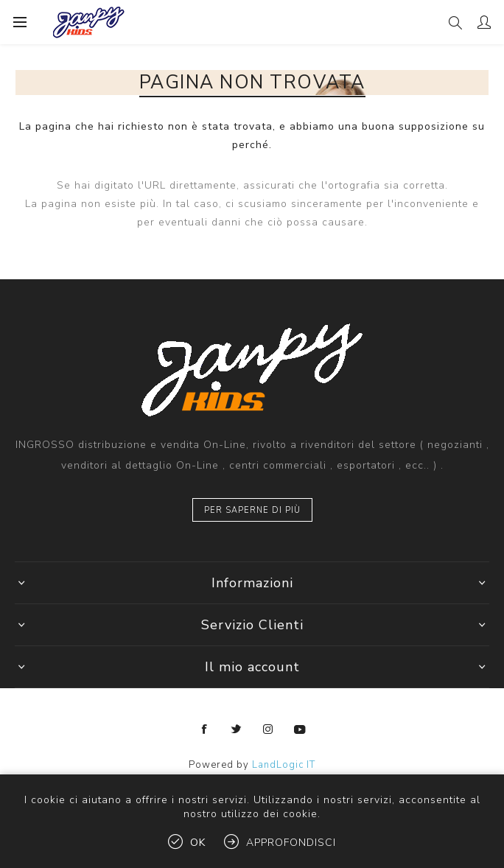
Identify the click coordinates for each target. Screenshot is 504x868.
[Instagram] (268, 729)
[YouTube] (300, 729)
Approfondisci (291, 843)
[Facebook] (205, 729)
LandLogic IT (284, 765)
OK (198, 843)
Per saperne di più (252, 510)
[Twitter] (237, 729)
